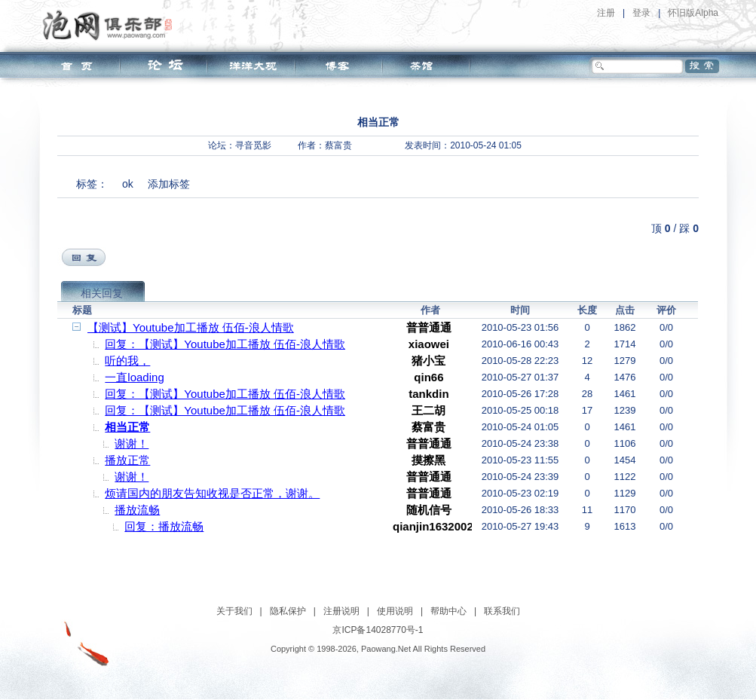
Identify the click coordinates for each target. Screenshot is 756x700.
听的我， (127, 361)
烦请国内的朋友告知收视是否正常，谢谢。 (212, 493)
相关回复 (102, 293)
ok (128, 184)
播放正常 (127, 460)
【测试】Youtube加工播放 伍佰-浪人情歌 (191, 327)
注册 (606, 13)
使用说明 (395, 611)
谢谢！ (132, 443)
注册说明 (341, 611)
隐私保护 (288, 611)
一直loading (134, 377)
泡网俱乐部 (111, 25)
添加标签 (169, 184)
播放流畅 (137, 510)
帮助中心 (448, 611)
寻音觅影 (253, 145)
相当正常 (127, 427)
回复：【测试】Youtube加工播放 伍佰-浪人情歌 (225, 344)
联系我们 (502, 611)
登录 (641, 13)
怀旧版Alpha (693, 13)
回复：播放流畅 (164, 526)
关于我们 (234, 611)
